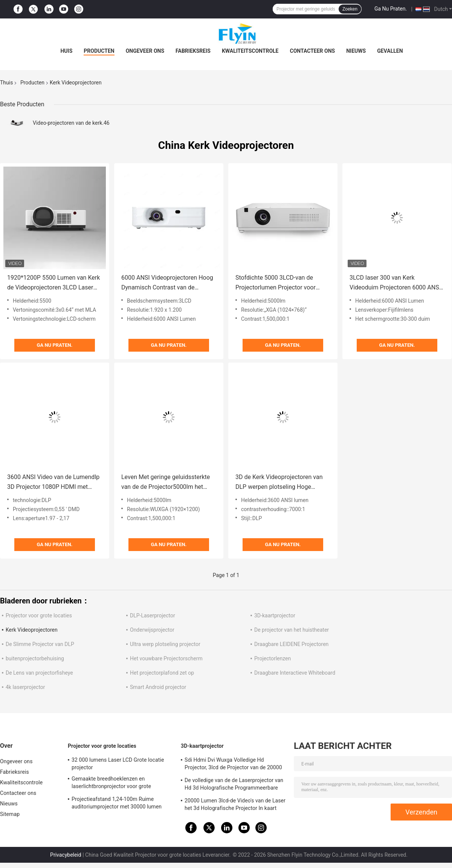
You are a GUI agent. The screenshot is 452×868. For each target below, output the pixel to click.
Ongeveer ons (145, 51)
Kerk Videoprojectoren (32, 630)
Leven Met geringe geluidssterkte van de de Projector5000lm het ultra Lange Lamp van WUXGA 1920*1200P (166, 483)
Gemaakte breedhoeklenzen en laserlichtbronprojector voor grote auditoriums (111, 784)
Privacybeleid (66, 855)
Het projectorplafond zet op (162, 673)
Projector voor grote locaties (39, 615)
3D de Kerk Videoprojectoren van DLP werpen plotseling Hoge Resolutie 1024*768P (279, 483)
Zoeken (350, 9)
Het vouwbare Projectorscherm (166, 658)
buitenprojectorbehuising (35, 658)
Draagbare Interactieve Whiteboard (295, 673)
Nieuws (356, 51)
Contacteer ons (313, 51)
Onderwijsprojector (152, 630)
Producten (99, 51)
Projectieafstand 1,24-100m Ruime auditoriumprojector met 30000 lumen (117, 803)
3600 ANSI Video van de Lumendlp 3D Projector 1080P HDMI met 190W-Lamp (53, 483)
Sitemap (10, 814)
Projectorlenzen (273, 658)
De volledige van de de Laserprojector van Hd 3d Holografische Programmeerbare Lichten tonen (234, 785)
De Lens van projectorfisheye (39, 673)
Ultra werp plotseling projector (165, 644)
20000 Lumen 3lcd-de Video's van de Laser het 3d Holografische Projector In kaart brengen (235, 805)
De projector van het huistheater (292, 630)
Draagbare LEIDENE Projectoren (291, 644)
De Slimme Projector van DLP (40, 644)
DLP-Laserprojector (153, 615)
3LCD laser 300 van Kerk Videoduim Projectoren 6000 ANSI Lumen (395, 283)
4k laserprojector (25, 687)
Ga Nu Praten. (391, 9)
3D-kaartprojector (275, 615)
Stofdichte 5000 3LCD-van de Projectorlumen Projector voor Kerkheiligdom (276, 283)
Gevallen (390, 51)
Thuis (6, 83)
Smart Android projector (158, 687)
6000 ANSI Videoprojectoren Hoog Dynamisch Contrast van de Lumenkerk (167, 283)
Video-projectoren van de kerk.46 (71, 123)
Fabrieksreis (193, 51)
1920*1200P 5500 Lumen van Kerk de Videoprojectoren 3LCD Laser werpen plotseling (53, 283)
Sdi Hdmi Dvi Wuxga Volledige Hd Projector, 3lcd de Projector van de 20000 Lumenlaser (233, 765)
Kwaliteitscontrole (250, 51)
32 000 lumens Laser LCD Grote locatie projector (118, 764)
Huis (66, 51)
